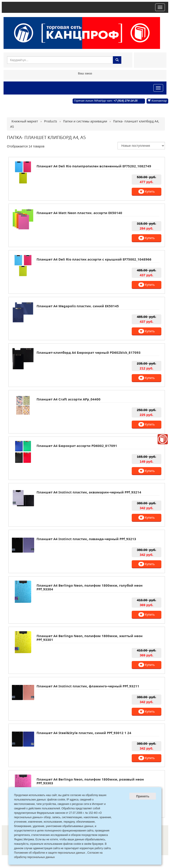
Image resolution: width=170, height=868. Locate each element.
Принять (143, 796)
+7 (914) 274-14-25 (126, 101)
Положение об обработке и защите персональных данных (49, 853)
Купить (147, 191)
